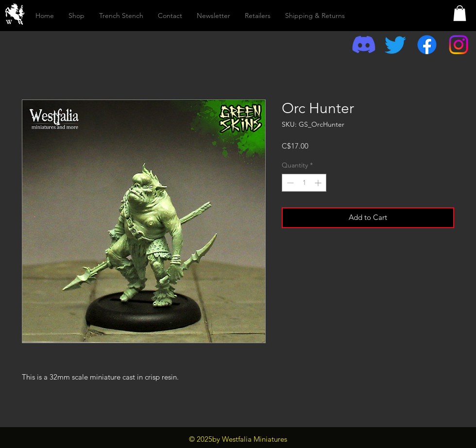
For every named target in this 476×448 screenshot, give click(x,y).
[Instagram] (459, 45)
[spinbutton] (304, 183)
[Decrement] (289, 183)
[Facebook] (427, 45)
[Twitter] (395, 45)
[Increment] (319, 183)
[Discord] (364, 45)
